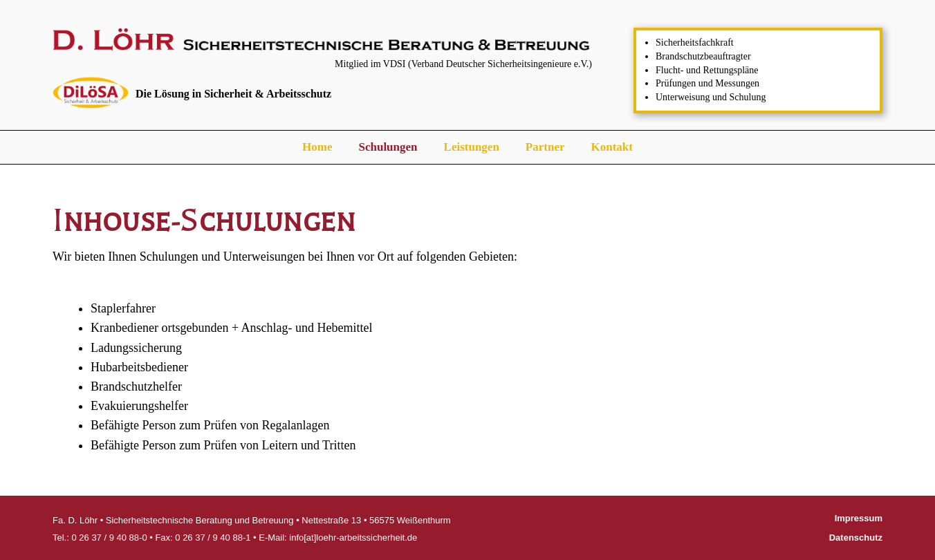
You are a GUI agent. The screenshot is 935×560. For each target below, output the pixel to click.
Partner (545, 147)
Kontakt (611, 147)
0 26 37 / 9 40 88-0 (109, 538)
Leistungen (472, 147)
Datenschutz (856, 538)
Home (317, 147)
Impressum (859, 518)
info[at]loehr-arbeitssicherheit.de (353, 538)
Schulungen (388, 147)
